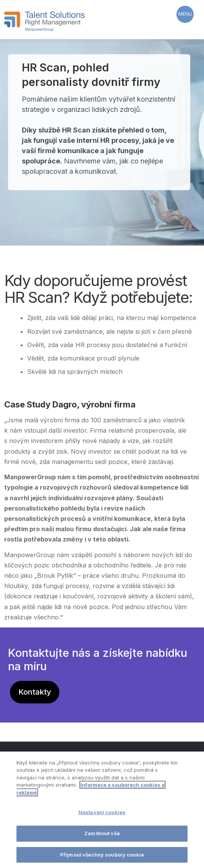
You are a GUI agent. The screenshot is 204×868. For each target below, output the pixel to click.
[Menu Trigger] (185, 14)
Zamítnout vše (102, 834)
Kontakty (35, 692)
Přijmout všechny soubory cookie (102, 855)
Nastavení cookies (102, 813)
